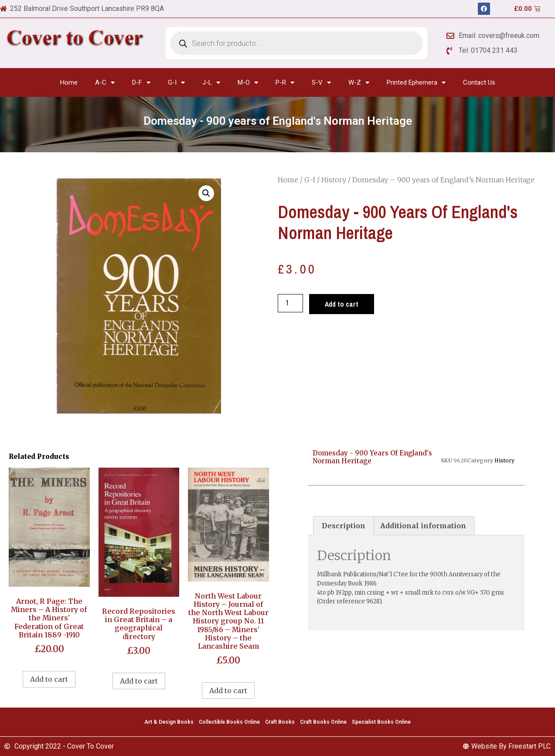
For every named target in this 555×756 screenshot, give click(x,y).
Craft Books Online (323, 722)
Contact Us (479, 82)
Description (344, 526)
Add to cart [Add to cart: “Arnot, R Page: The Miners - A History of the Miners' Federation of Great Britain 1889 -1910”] (49, 679)
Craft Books (280, 722)
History (334, 180)
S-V (321, 83)
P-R (285, 83)
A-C (105, 83)
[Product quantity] (290, 303)
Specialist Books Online (381, 722)
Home (69, 82)
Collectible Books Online (229, 722)
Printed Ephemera (416, 83)
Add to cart (342, 304)
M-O (248, 83)
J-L (211, 83)
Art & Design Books (169, 722)
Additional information (423, 526)
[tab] (344, 526)
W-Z (359, 83)
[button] (206, 193)
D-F (141, 83)
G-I (176, 83)
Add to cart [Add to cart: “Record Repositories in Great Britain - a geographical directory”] (139, 681)
